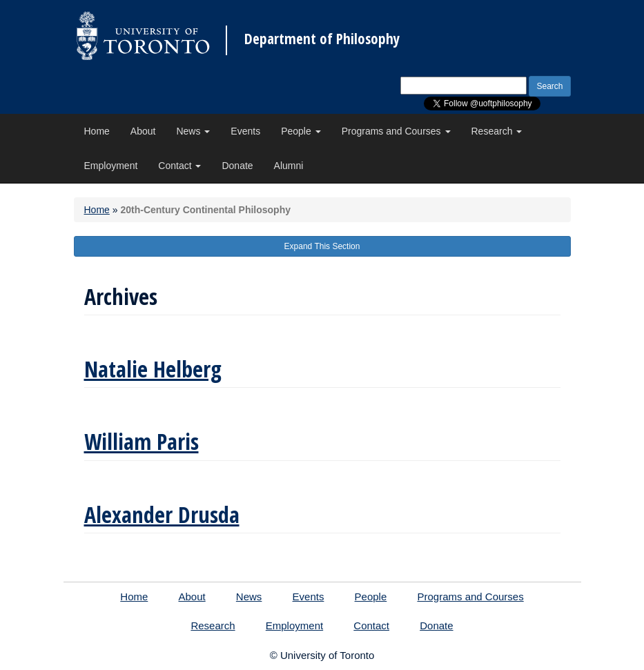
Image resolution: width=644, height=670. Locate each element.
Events (245, 131)
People (301, 131)
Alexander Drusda (162, 514)
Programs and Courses (396, 131)
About (143, 131)
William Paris (142, 441)
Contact (179, 166)
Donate (237, 166)
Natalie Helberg (153, 369)
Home (97, 131)
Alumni (289, 166)
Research (497, 131)
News (193, 131)
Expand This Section (322, 246)
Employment (111, 166)
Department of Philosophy (322, 39)
